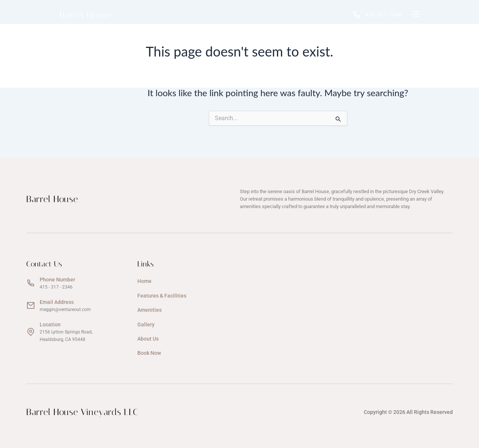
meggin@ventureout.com (65, 310)
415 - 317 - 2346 (379, 15)
